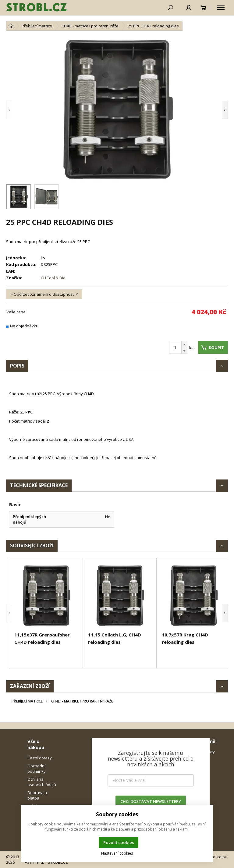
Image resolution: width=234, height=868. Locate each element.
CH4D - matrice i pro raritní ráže (82, 701)
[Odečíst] (184, 351)
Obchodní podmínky (37, 769)
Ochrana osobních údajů (42, 782)
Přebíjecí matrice (27, 701)
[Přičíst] (184, 344)
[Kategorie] (221, 8)
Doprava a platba (37, 795)
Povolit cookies (119, 842)
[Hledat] (170, 8)
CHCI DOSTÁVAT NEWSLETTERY (151, 801)
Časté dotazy (40, 758)
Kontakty (207, 752)
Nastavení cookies (117, 853)
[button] (18, 110)
